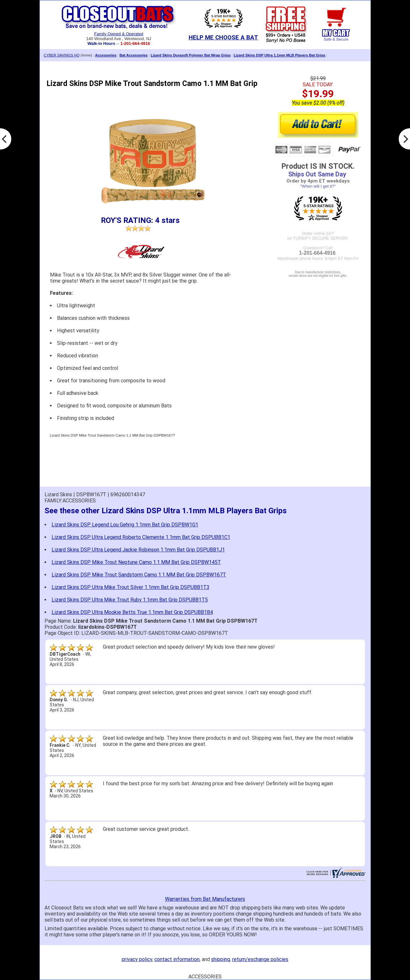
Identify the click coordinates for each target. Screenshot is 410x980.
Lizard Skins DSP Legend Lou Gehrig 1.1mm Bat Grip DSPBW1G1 (125, 525)
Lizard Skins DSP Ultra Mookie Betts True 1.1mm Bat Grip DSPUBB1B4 (132, 612)
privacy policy (137, 959)
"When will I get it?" (318, 186)
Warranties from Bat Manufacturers (205, 899)
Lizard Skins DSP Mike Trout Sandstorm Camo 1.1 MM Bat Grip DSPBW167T (139, 575)
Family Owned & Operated (119, 34)
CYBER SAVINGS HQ (62, 55)
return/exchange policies (260, 959)
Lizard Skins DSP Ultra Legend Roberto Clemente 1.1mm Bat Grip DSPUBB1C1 (141, 537)
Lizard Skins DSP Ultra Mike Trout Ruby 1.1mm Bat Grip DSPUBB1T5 (130, 600)
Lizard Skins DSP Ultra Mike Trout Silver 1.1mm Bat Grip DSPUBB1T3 (131, 587)
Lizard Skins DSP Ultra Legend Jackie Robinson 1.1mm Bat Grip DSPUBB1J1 (138, 550)
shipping (221, 959)
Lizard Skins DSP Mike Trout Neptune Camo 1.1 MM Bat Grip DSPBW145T (136, 562)
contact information (177, 959)
